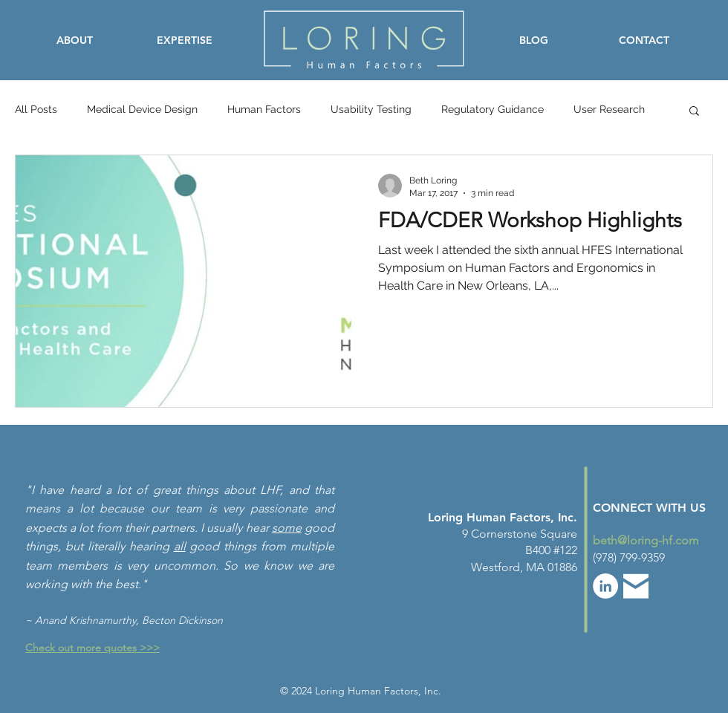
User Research (609, 109)
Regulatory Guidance (493, 109)
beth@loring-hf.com (646, 540)
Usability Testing (371, 109)
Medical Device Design (142, 109)
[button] (694, 112)
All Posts (36, 109)
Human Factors (264, 109)
